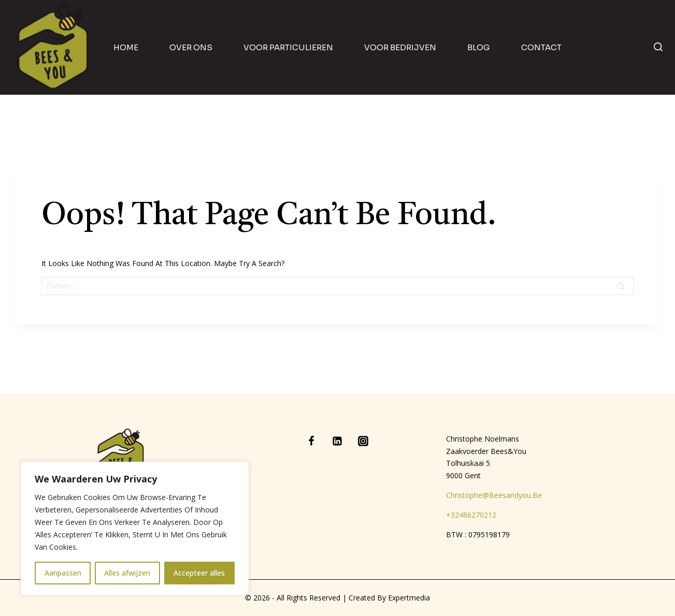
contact (541, 47)
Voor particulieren (288, 47)
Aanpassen (63, 573)
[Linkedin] (337, 441)
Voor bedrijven (400, 47)
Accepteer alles (200, 573)
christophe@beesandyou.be (494, 495)
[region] (135, 529)
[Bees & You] (53, 47)
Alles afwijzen (128, 573)
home (126, 47)
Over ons (191, 47)
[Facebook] (311, 441)
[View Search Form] (658, 47)
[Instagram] (363, 441)
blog (479, 47)
